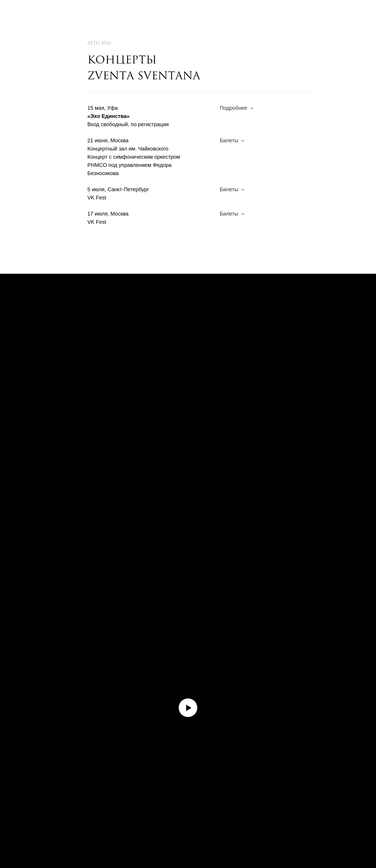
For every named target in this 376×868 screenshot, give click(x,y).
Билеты (229, 140)
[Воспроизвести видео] (188, 708)
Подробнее (234, 108)
